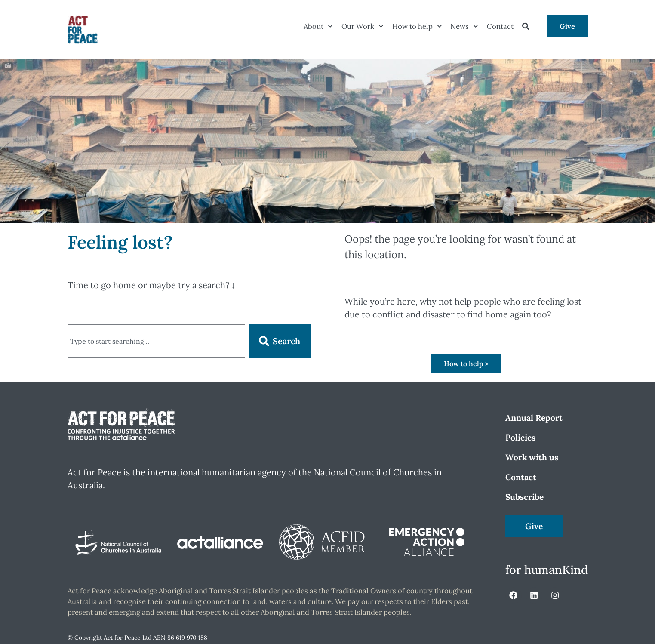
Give (567, 26)
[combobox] (156, 341)
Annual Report (534, 418)
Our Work (363, 26)
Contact (500, 26)
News (464, 26)
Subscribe (524, 497)
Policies (520, 438)
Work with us (532, 457)
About (318, 26)
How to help (417, 26)
